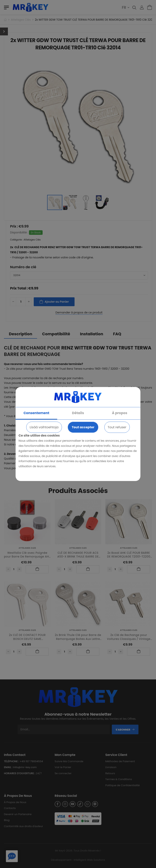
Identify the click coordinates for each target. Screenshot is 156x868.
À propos (120, 413)
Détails (78, 413)
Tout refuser (117, 427)
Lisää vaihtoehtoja (44, 427)
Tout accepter (83, 427)
